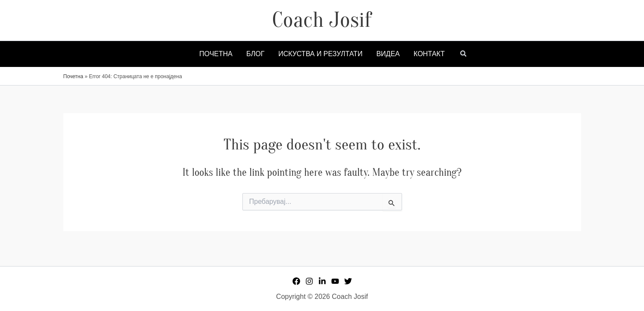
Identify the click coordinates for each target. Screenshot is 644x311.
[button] (464, 55)
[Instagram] (309, 281)
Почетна (73, 76)
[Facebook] (296, 281)
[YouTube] (335, 281)
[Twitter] (348, 281)
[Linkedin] (322, 281)
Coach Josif (322, 20)
